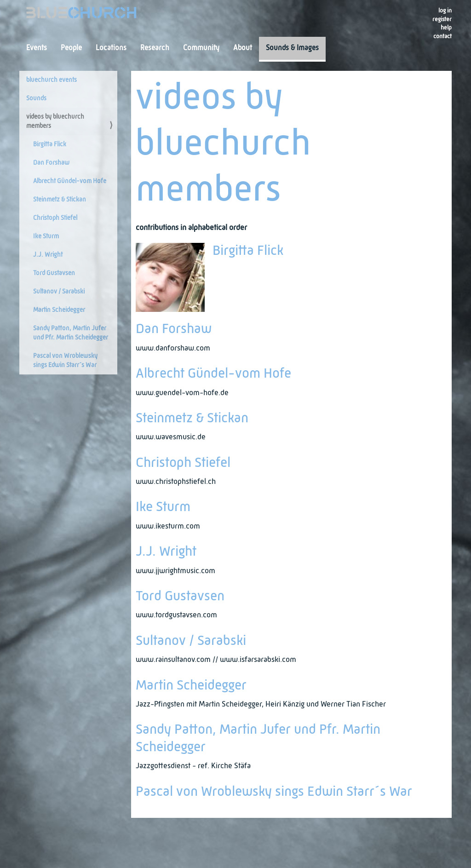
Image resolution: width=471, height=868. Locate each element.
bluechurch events (52, 80)
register (442, 20)
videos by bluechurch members (55, 121)
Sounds (36, 98)
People (71, 48)
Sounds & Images (292, 48)
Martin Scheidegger (59, 310)
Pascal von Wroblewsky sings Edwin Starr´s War (65, 361)
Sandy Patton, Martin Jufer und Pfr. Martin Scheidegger (71, 333)
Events (37, 48)
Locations (111, 48)
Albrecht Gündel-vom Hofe (70, 181)
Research (155, 48)
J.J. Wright (48, 255)
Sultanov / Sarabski (59, 292)
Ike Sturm (46, 236)
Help (446, 28)
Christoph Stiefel (55, 218)
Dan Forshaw (51, 163)
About (243, 48)
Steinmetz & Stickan (60, 200)
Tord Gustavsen (54, 273)
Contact (442, 37)
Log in (445, 11)
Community (201, 48)
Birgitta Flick (50, 144)
